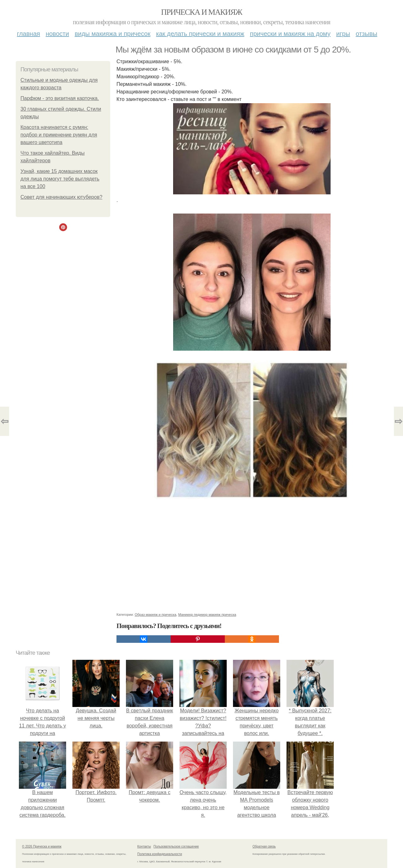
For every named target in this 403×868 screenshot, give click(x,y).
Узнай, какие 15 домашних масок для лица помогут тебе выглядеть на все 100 (60, 179)
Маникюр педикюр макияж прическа (207, 615)
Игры (343, 34)
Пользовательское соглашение (176, 846)
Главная (28, 34)
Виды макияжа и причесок (113, 34)
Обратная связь (264, 846)
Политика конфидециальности (160, 854)
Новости (57, 34)
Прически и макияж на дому (290, 34)
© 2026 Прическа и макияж (42, 846)
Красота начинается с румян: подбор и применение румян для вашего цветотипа (59, 135)
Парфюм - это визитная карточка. (60, 98)
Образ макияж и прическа (156, 615)
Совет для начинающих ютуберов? (61, 197)
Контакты (144, 846)
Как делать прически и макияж (200, 34)
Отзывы (366, 34)
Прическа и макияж (202, 12)
